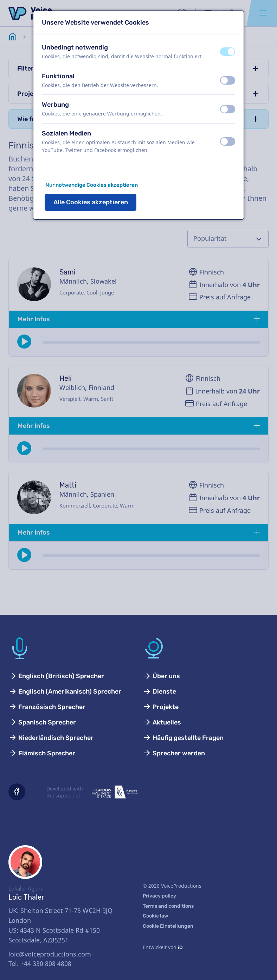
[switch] (228, 52)
